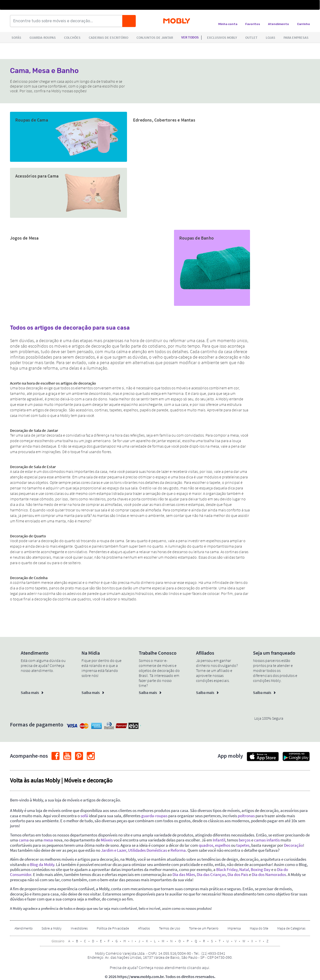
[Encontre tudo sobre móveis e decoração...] (68, 21)
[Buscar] (129, 21)
